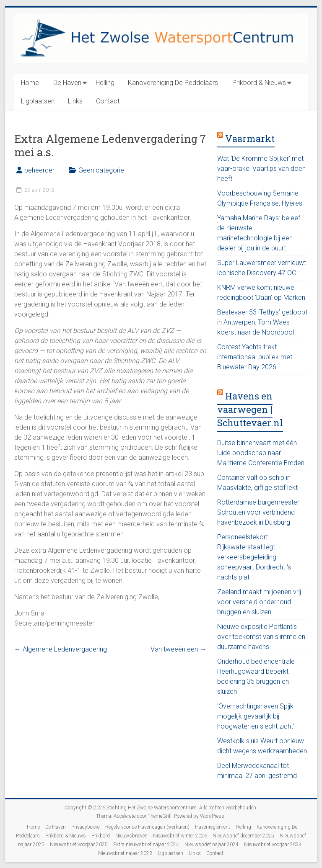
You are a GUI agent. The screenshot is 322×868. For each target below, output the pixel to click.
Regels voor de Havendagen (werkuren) (147, 827)
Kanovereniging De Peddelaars (173, 83)
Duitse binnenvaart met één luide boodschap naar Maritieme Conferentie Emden (261, 453)
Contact (108, 101)
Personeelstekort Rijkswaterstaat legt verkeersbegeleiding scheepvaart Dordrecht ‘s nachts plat (254, 557)
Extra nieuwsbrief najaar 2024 (146, 845)
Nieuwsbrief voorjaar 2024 (273, 845)
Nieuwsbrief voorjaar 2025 (79, 845)
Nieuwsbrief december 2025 (243, 836)
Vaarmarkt (250, 138)
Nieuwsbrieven (131, 836)
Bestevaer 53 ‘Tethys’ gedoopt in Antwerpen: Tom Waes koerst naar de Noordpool (262, 322)
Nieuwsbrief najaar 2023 (125, 853)
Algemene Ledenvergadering (61, 649)
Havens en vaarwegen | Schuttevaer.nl (250, 409)
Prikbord (101, 836)
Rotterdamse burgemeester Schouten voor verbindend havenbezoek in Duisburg (258, 512)
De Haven (67, 83)
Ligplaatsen (38, 101)
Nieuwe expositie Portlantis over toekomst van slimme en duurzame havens (261, 637)
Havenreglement (213, 827)
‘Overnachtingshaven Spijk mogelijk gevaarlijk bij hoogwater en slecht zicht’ (256, 716)
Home (30, 83)
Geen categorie (101, 170)
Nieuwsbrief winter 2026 (180, 836)
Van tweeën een (178, 649)
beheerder (39, 170)
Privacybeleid (86, 827)
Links (75, 101)
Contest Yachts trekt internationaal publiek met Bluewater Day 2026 (255, 357)
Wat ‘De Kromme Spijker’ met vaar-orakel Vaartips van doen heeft (261, 169)
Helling (105, 83)
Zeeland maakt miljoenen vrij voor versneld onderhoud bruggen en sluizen (259, 602)
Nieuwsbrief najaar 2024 (212, 845)
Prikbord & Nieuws (259, 83)
